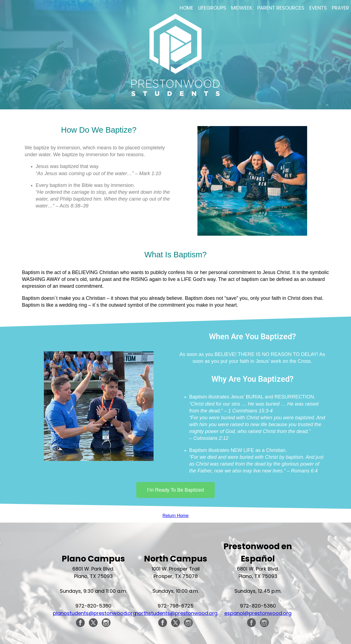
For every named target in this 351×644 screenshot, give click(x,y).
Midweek (242, 8)
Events (318, 8)
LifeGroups (212, 8)
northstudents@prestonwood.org (176, 613)
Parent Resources (281, 8)
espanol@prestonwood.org (258, 613)
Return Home (175, 516)
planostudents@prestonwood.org (94, 613)
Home (186, 8)
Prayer (340, 8)
